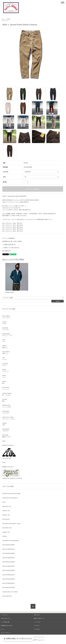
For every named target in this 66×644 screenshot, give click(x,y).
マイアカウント (37, 626)
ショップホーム (4, 615)
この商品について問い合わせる (11, 248)
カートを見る (37, 629)
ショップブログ (37, 622)
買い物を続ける (7, 251)
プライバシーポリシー (6, 633)
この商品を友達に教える (9, 244)
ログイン (3, 629)
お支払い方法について (6, 618)
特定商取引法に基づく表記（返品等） (13, 241)
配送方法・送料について (39, 618)
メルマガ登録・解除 (5, 622)
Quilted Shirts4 (10, 292)
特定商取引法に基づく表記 (7, 626)
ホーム (3, 19)
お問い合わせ (37, 615)
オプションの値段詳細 (8, 238)
